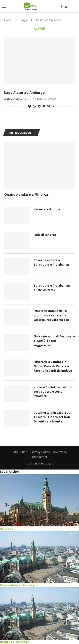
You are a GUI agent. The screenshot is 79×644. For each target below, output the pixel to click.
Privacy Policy (40, 452)
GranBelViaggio (17, 99)
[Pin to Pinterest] (29, 106)
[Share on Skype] (49, 106)
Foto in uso (19, 452)
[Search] (75, 6)
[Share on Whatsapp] (34, 106)
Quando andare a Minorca (26, 194)
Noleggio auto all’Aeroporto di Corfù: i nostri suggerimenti (54, 341)
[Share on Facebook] (25, 106)
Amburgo (7, 528)
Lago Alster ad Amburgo (24, 92)
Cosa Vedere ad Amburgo (18, 585)
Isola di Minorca (45, 235)
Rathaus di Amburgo (15, 642)
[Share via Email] (54, 106)
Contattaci (60, 452)
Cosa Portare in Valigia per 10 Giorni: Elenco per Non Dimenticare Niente (53, 417)
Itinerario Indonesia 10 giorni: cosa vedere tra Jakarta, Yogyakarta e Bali (52, 315)
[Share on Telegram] (39, 106)
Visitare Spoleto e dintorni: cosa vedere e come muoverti (54, 392)
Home (8, 20)
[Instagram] (66, 6)
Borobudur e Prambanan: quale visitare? (52, 288)
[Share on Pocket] (44, 106)
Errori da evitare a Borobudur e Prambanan (51, 262)
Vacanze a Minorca (47, 209)
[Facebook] (62, 6)
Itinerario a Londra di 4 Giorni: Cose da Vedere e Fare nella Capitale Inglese (53, 366)
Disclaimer (40, 457)
